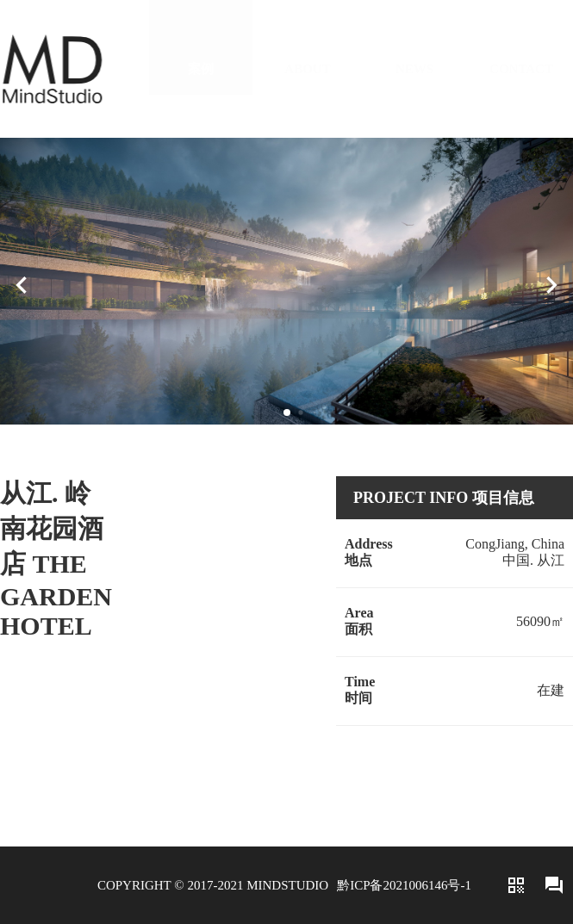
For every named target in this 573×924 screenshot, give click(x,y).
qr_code (516, 885)
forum (554, 885)
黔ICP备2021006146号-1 (404, 885)
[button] (287, 412)
